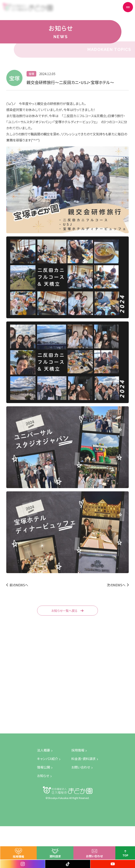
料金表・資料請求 (84, 759)
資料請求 (60, 856)
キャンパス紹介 (48, 759)
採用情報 (24, 856)
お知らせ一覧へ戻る (64, 611)
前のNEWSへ (19, 585)
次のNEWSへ (116, 585)
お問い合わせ (100, 856)
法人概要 (44, 750)
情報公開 (44, 767)
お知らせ (43, 776)
